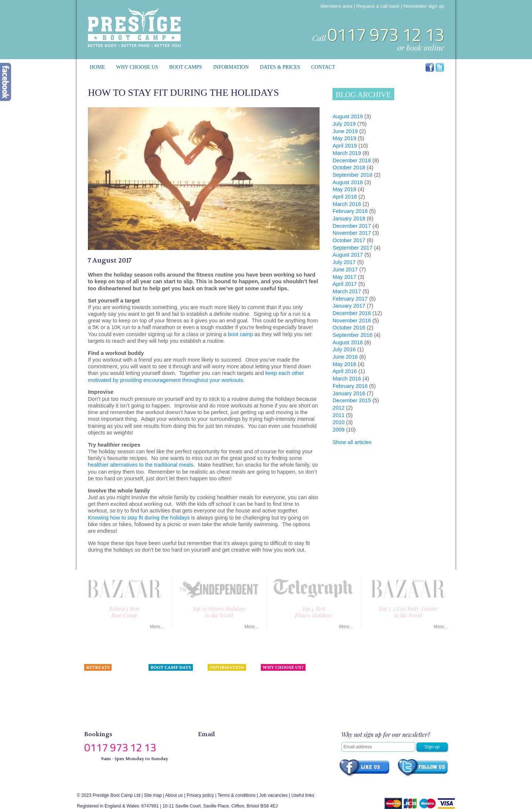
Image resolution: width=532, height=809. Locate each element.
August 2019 (348, 116)
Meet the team (275, 688)
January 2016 (349, 393)
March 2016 (347, 379)
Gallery (215, 720)
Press (267, 696)
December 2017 (352, 226)
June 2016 (345, 357)
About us (270, 680)
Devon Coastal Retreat (107, 688)
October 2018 (349, 167)
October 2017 (349, 240)
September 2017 (352, 248)
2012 (338, 408)
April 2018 (345, 197)
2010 (338, 422)
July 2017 (344, 262)
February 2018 (350, 211)
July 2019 (344, 124)
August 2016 (348, 342)
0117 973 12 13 (386, 35)
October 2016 (349, 328)
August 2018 (348, 182)
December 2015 (352, 400)
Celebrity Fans (222, 704)
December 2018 (352, 160)
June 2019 (345, 131)
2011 (338, 415)
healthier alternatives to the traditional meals (141, 465)
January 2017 (349, 306)
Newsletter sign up (424, 6)
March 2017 (347, 291)
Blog (212, 712)
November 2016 (352, 321)
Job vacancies (274, 795)
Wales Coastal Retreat (107, 696)
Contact (323, 67)
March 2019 (347, 153)
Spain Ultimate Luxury (106, 680)
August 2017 (348, 255)
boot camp (241, 334)
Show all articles (352, 442)
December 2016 (352, 313)
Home (97, 67)
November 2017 (352, 233)
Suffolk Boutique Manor (108, 712)
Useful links (303, 795)
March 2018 (347, 204)
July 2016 (344, 349)
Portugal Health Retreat (108, 704)
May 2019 (344, 138)
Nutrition (216, 680)
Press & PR (219, 696)
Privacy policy (200, 795)
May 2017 (344, 277)
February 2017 (350, 299)
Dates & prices (280, 67)
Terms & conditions (237, 795)
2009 (338, 430)
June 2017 (345, 270)
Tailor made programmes (109, 720)
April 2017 (345, 284)
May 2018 (344, 189)
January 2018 (349, 219)
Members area (337, 6)
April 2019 (345, 146)
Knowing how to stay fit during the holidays (139, 518)
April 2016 (345, 371)
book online (425, 47)
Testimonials (220, 688)
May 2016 (344, 364)
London (156, 680)
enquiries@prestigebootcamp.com (249, 745)
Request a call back (378, 6)
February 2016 (350, 386)
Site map (153, 795)
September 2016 (352, 335)
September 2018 (352, 175)
